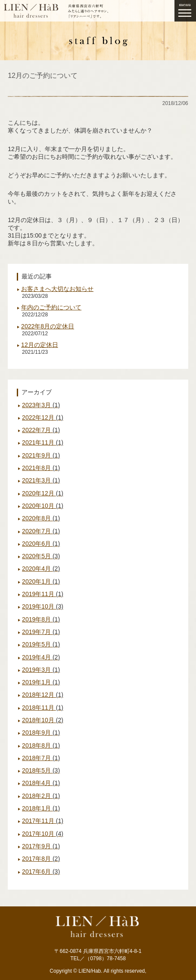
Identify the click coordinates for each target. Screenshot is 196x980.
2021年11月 (43, 442)
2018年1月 (41, 808)
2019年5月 (41, 644)
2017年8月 (41, 859)
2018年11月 (43, 708)
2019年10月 (43, 606)
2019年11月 (43, 594)
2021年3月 (41, 480)
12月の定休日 (40, 345)
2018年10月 (43, 720)
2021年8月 (41, 468)
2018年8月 (41, 745)
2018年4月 (41, 783)
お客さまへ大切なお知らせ (57, 289)
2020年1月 (41, 581)
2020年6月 (41, 544)
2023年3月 (41, 405)
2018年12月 (43, 695)
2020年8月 (41, 518)
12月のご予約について (43, 76)
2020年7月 (41, 531)
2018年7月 (41, 758)
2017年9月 (41, 846)
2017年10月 (43, 834)
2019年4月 (41, 657)
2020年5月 (41, 556)
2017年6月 (41, 872)
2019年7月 (41, 632)
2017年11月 (43, 821)
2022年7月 (41, 430)
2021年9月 (41, 455)
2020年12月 (43, 493)
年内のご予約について (51, 307)
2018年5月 (41, 770)
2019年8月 (41, 619)
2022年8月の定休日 (48, 326)
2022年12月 (43, 417)
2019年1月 (41, 682)
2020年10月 (43, 506)
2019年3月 (41, 670)
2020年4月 (41, 569)
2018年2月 (41, 796)
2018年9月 (41, 733)
